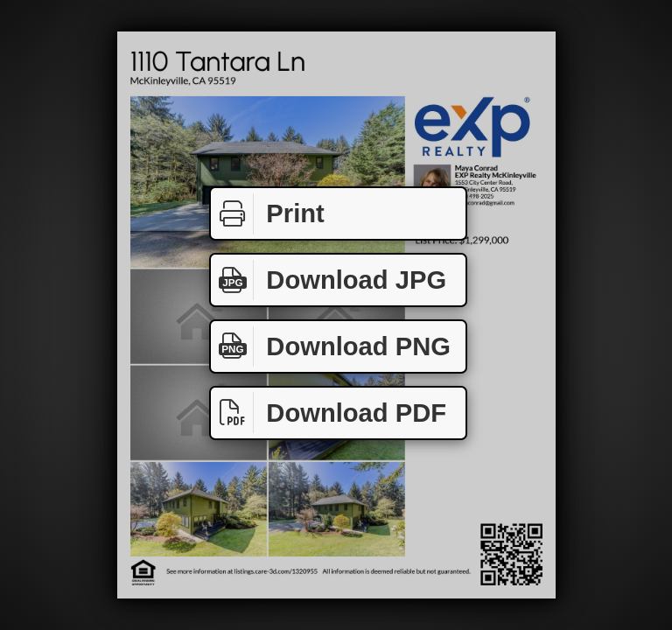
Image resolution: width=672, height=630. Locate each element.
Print (268, 214)
